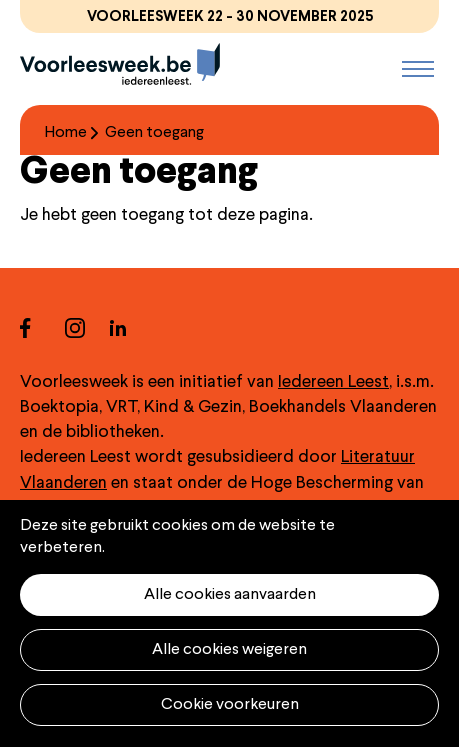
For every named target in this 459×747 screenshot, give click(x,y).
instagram (87, 327)
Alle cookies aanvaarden (230, 595)
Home (66, 133)
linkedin (132, 327)
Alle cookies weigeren (229, 650)
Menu (418, 69)
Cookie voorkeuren (230, 705)
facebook (42, 327)
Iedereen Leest (333, 382)
